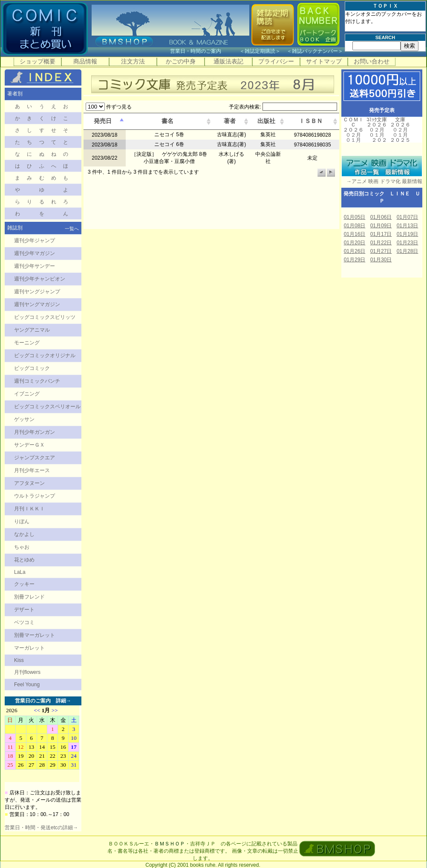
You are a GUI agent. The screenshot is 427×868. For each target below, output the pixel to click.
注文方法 (133, 61)
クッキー (24, 584)
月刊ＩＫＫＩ (29, 509)
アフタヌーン (29, 483)
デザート (24, 610)
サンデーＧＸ (29, 445)
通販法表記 (228, 61)
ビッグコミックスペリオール (47, 407)
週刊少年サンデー (35, 266)
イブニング (27, 394)
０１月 (353, 140)
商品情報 (85, 61)
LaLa (20, 572)
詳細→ (63, 701)
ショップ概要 (38, 61)
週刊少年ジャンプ (35, 241)
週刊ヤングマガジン (37, 304)
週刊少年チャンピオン (40, 279)
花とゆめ (24, 560)
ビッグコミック (32, 368)
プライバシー (276, 61)
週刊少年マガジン (35, 253)
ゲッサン (24, 419)
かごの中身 (181, 61)
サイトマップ (324, 61)
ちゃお (22, 547)
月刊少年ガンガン (35, 432)
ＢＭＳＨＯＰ (170, 844)
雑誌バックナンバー (315, 51)
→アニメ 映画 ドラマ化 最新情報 (382, 181)
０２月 (353, 135)
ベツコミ (24, 622)
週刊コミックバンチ (37, 381)
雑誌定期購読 (260, 51)
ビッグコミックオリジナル (45, 355)
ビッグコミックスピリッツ (45, 317)
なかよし (24, 534)
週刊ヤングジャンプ (37, 292)
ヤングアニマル (32, 330)
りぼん (22, 521)
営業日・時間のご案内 (204, 51)
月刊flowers (27, 672)
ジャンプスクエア (35, 458)
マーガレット (29, 648)
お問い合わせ (372, 61)
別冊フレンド (29, 597)
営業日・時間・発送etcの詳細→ (41, 828)
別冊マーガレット (35, 635)
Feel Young (27, 685)
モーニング (27, 343)
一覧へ (72, 229)
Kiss (19, 660)
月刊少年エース (32, 470)
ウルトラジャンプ (35, 496)
